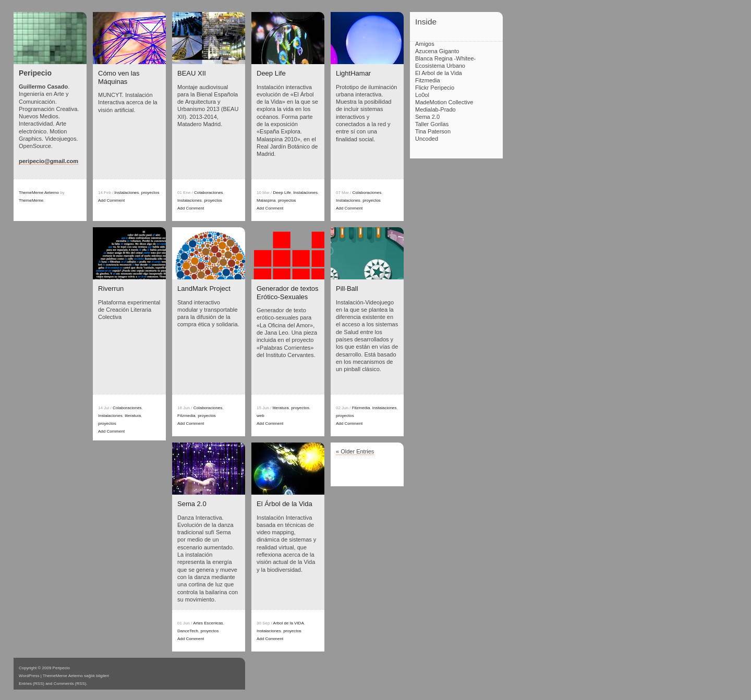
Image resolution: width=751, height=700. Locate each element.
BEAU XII (192, 73)
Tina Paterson (433, 131)
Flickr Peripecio (435, 88)
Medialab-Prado (435, 109)
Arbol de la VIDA (289, 623)
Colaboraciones (209, 193)
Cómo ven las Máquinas (119, 77)
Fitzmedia (186, 416)
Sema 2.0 (192, 504)
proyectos (150, 193)
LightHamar (353, 73)
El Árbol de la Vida (284, 504)
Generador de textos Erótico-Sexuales (288, 293)
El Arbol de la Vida (439, 73)
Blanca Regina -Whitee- (445, 58)
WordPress (29, 676)
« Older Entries (355, 451)
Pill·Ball (347, 288)
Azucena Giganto (437, 51)
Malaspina (266, 200)
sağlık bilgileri (96, 676)
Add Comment (111, 200)
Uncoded (427, 139)
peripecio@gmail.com (49, 161)
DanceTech (188, 631)
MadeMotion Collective (444, 102)
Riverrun (111, 288)
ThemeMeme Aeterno (39, 193)
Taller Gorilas (432, 124)
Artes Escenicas (208, 623)
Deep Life (271, 73)
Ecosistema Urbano (440, 66)
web (261, 416)
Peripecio (35, 73)
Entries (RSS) (32, 684)
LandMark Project (204, 288)
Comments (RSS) (70, 684)
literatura (133, 416)
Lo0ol (422, 95)
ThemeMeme (31, 200)
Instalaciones (127, 193)
